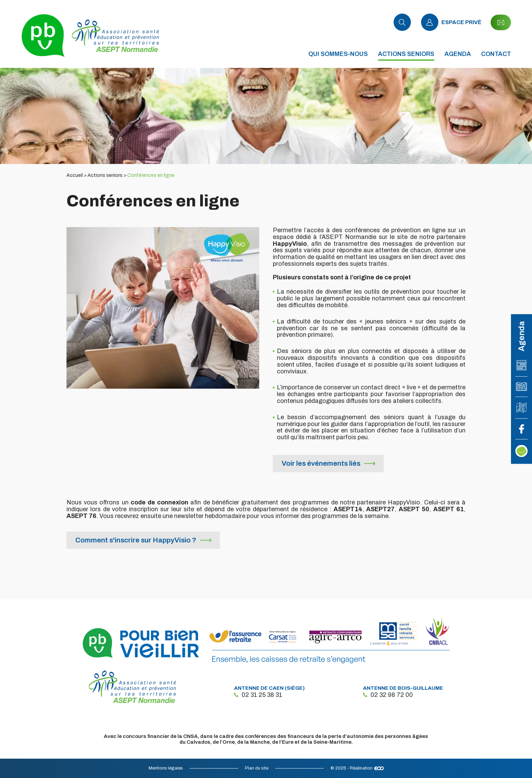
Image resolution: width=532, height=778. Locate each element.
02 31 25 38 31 (258, 695)
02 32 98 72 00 (388, 695)
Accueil (75, 175)
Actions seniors (105, 175)
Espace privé (451, 22)
